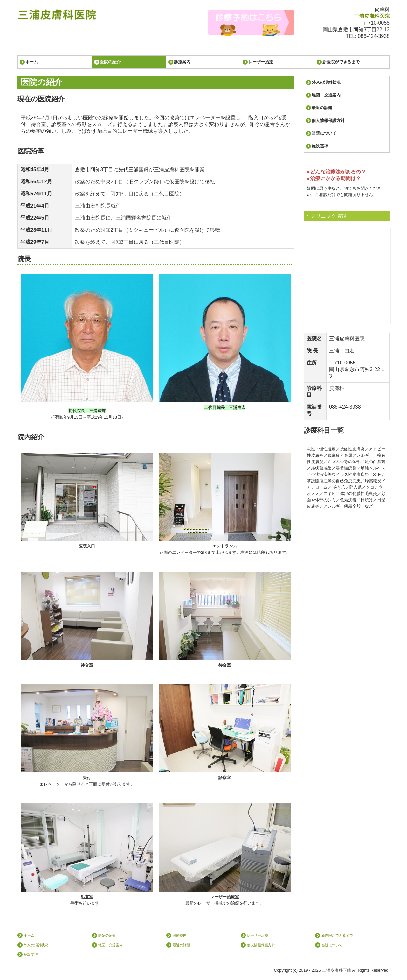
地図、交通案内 (326, 95)
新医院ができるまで (341, 62)
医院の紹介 (110, 62)
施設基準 (320, 146)
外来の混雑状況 (326, 82)
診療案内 (182, 62)
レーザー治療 (261, 62)
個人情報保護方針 (328, 120)
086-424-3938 (374, 36)
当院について (324, 133)
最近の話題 (322, 108)
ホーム (32, 62)
